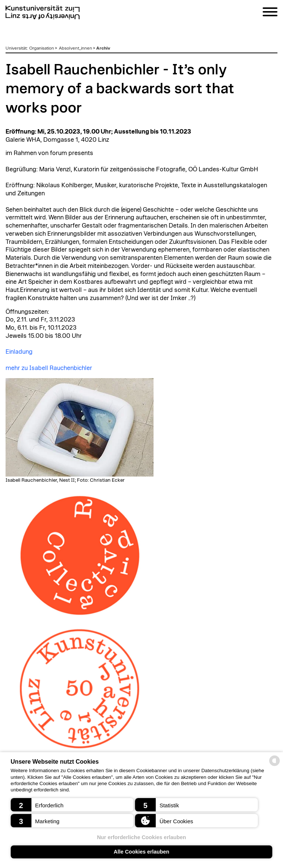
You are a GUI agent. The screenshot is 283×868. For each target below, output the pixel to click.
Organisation (42, 48)
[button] (72, 805)
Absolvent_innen (75, 48)
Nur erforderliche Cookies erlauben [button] (141, 837)
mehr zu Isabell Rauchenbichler (49, 368)
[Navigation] (270, 13)
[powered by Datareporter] (274, 765)
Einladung (19, 352)
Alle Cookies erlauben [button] (141, 852)
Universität (16, 48)
